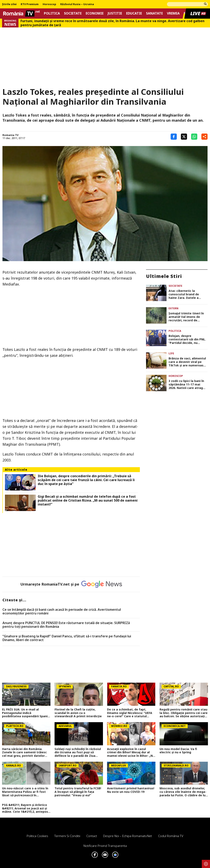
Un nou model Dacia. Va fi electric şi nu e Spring (178, 751)
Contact (92, 836)
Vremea (173, 13)
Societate (73, 13)
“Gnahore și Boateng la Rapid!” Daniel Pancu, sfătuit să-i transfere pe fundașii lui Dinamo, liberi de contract (67, 638)
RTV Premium (30, 4)
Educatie (134, 13)
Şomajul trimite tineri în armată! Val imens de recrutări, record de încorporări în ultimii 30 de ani (188, 317)
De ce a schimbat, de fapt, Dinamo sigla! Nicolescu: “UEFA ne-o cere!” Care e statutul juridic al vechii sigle (130, 713)
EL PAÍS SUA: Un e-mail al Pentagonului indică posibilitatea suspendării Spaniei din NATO (26, 713)
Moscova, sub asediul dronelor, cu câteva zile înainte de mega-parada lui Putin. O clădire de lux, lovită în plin (184, 792)
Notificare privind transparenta (105, 846)
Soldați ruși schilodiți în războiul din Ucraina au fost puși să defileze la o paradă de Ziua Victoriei (78, 752)
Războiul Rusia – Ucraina (77, 4)
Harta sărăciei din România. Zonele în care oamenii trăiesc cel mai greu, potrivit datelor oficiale (24, 752)
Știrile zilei (9, 4)
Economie (95, 13)
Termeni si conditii (67, 836)
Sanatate (154, 13)
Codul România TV (171, 836)
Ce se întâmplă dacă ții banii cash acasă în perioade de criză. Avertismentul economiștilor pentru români (62, 611)
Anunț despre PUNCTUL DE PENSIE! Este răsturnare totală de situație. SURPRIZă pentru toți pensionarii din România (66, 625)
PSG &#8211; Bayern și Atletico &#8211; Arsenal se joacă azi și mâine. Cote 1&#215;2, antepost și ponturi (26, 808)
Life (171, 353)
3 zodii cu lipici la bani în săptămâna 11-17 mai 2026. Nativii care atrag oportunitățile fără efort (187, 384)
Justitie (115, 13)
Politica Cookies (37, 836)
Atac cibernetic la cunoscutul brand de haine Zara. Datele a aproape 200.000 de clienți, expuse (188, 294)
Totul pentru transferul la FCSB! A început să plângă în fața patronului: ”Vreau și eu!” (78, 792)
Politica (52, 13)
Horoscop (49, 4)
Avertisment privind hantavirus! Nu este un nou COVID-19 (131, 790)
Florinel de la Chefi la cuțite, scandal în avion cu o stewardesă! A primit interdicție (78, 713)
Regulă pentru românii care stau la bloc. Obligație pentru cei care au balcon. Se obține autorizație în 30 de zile (184, 713)
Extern (173, 308)
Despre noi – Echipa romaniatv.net (128, 836)
